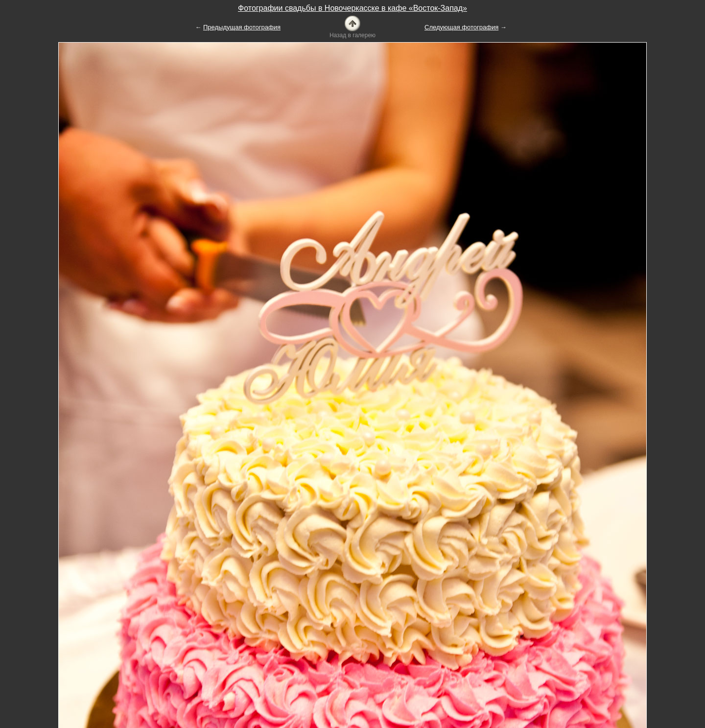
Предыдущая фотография (242, 27)
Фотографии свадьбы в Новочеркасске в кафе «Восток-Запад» (352, 8)
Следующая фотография (461, 27)
